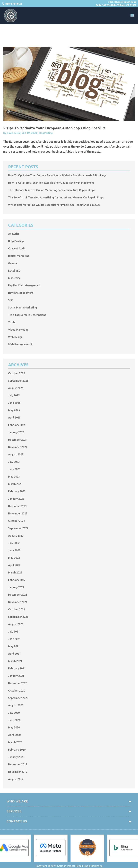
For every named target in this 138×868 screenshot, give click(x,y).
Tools (12, 322)
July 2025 (14, 395)
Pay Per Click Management (24, 285)
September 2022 (18, 528)
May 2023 (14, 477)
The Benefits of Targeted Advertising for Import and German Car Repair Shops (56, 197)
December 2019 (18, 764)
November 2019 (18, 772)
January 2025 (16, 432)
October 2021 (17, 609)
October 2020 (17, 691)
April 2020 (14, 735)
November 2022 (18, 513)
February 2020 (17, 750)
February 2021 (17, 668)
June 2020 (14, 720)
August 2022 (16, 536)
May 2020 (14, 727)
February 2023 (17, 491)
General (13, 263)
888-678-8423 (14, 4)
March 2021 (15, 661)
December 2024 (18, 440)
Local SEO (14, 271)
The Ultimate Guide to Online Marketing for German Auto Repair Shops (52, 190)
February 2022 (17, 580)
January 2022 (16, 587)
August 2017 (16, 779)
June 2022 (14, 550)
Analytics (14, 234)
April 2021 (14, 654)
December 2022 (18, 506)
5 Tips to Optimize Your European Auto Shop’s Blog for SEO (54, 128)
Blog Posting (46, 133)
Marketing (14, 278)
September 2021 (18, 617)
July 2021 (14, 632)
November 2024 (18, 447)
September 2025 (18, 381)
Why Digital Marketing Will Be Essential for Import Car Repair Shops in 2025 (54, 205)
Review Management (21, 293)
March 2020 (15, 742)
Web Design (15, 337)
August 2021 (16, 624)
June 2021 (14, 639)
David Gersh (13, 133)
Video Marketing (18, 330)
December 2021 (18, 595)
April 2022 (14, 565)
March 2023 (15, 484)
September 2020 (18, 698)
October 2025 (17, 373)
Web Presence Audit (21, 344)
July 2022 (14, 543)
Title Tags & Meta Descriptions (27, 315)
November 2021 (18, 602)
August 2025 (16, 388)
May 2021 (14, 646)
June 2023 (14, 469)
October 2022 (17, 521)
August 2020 (16, 705)
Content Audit (17, 248)
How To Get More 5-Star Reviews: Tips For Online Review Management (51, 183)
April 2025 (14, 418)
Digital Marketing (19, 256)
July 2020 (14, 713)
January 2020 (16, 757)
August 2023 (16, 454)
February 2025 (17, 425)
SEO (11, 300)
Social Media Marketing (22, 307)
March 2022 (15, 572)
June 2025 (14, 403)
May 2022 (14, 558)
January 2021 (16, 676)
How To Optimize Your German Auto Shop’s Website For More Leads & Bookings (57, 175)
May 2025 (14, 410)
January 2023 (16, 499)
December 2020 (18, 683)
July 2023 (14, 462)
